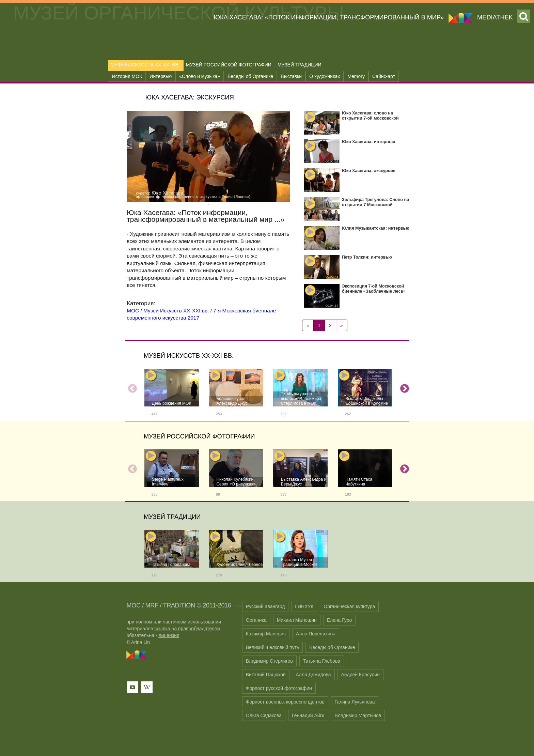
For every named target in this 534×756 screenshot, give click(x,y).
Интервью (161, 76)
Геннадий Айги (308, 715)
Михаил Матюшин (297, 620)
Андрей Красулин (360, 675)
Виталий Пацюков (266, 675)
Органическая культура (349, 606)
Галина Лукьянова (355, 702)
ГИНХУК (304, 606)
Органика (256, 620)
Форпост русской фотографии (279, 688)
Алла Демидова (313, 675)
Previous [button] (131, 387)
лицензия (169, 635)
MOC (133, 605)
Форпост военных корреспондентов (285, 702)
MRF (152, 605)
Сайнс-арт (384, 76)
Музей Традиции (300, 65)
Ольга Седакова (264, 715)
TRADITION (179, 605)
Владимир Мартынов (358, 715)
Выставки (291, 76)
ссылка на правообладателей (187, 629)
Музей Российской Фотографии (229, 65)
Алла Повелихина (316, 634)
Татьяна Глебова (322, 661)
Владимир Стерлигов (269, 661)
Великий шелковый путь (273, 647)
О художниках (325, 76)
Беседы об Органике (250, 76)
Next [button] (403, 387)
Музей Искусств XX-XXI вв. (145, 65)
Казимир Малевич (266, 634)
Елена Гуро (340, 620)
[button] (152, 129)
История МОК (127, 76)
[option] (172, 395)
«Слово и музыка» (200, 76)
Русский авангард (265, 606)
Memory (356, 76)
